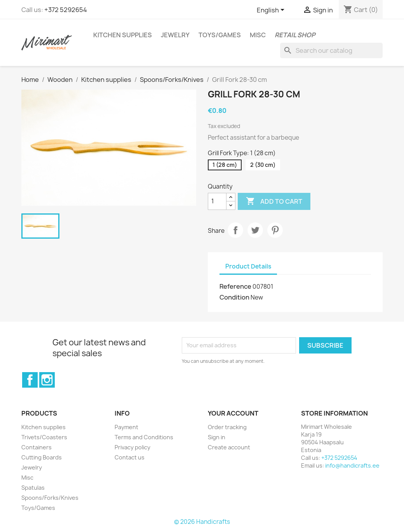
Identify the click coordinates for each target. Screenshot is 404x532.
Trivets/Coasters (44, 437)
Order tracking (227, 427)
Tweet (255, 230)
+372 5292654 (66, 10)
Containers (37, 447)
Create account (229, 447)
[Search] (331, 50)
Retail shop (295, 35)
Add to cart (274, 201)
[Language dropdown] (272, 10)
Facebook (30, 380)
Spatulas (33, 488)
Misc (258, 35)
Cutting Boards (42, 457)
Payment (126, 427)
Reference (235, 286)
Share (235, 230)
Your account (233, 413)
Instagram (47, 380)
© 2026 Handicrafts (202, 522)
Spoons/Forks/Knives (50, 498)
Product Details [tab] (248, 266)
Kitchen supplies (123, 35)
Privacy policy (132, 447)
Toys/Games (220, 35)
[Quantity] (217, 201)
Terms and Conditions (144, 437)
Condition (234, 297)
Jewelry (175, 35)
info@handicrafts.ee (352, 465)
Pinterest (275, 230)
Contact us (130, 457)
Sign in (217, 437)
